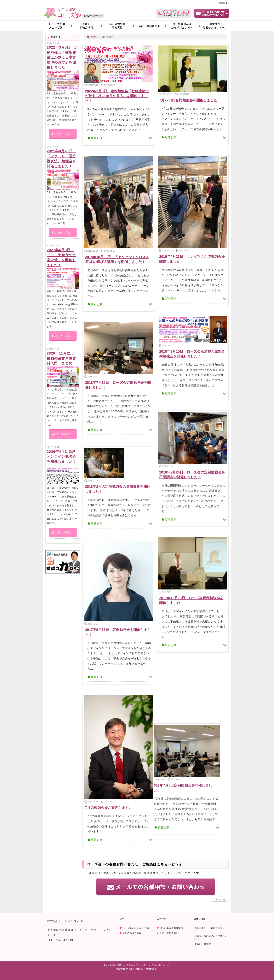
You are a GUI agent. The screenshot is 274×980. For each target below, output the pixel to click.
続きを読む (62, 134)
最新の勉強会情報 (86, 26)
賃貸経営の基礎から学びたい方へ (182, 26)
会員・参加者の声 (149, 26)
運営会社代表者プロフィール (215, 26)
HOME (91, 37)
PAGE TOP (219, 899)
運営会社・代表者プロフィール (211, 929)
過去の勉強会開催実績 (117, 26)
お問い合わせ (203, 943)
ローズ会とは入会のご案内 (57, 26)
